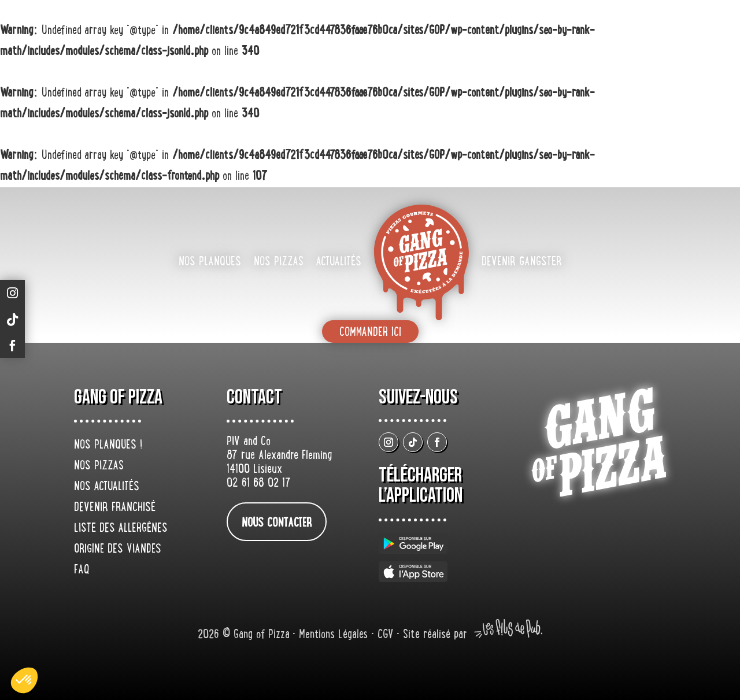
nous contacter (277, 524)
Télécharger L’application (421, 486)
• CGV (384, 635)
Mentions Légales (335, 635)
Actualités (339, 262)
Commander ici (370, 333)
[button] (24, 680)
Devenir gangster (521, 262)
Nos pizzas (279, 262)
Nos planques (210, 262)
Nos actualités (107, 487)
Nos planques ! (108, 446)
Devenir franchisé (115, 508)
